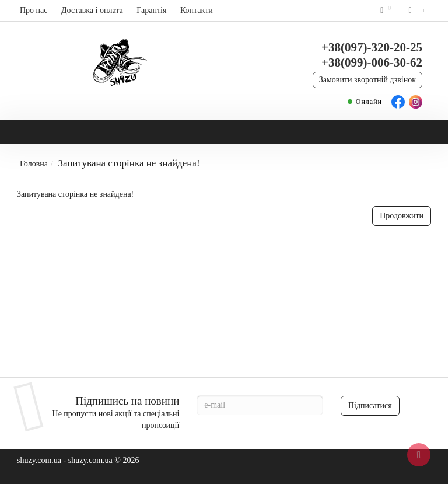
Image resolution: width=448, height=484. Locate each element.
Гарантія (151, 10)
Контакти (197, 10)
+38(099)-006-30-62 (372, 62)
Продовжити (402, 216)
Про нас (34, 10)
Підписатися (370, 405)
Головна (34, 164)
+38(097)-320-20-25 (372, 47)
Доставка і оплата (92, 10)
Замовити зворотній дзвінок (367, 80)
